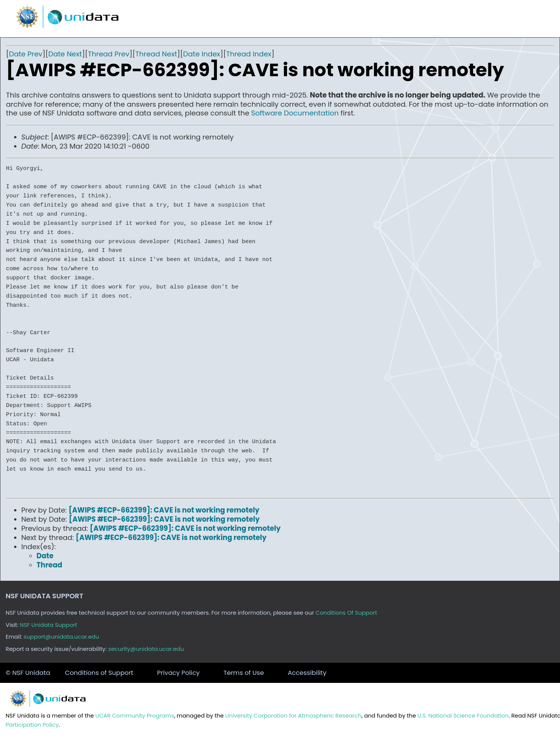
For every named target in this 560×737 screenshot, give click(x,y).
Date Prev (26, 54)
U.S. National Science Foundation (463, 716)
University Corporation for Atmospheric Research (294, 716)
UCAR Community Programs (135, 716)
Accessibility (307, 673)
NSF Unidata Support (49, 625)
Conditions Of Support (347, 613)
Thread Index (249, 54)
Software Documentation (295, 113)
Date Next (65, 54)
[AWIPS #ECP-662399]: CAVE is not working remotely (164, 510)
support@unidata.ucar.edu (61, 637)
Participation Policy (32, 725)
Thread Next (156, 54)
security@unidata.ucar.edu (146, 649)
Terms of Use (244, 673)
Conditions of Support (99, 673)
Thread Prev (109, 54)
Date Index (201, 54)
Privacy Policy (178, 673)
